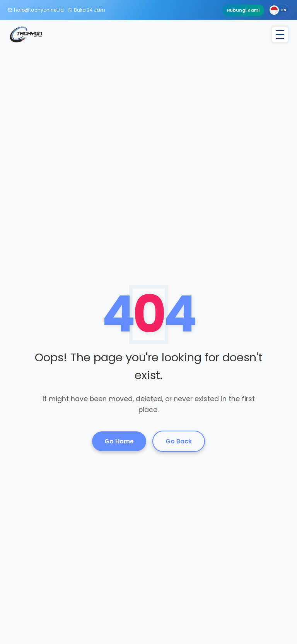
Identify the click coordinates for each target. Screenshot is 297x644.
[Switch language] (279, 10)
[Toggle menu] (280, 34)
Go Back (179, 441)
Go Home (119, 441)
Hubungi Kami (243, 10)
